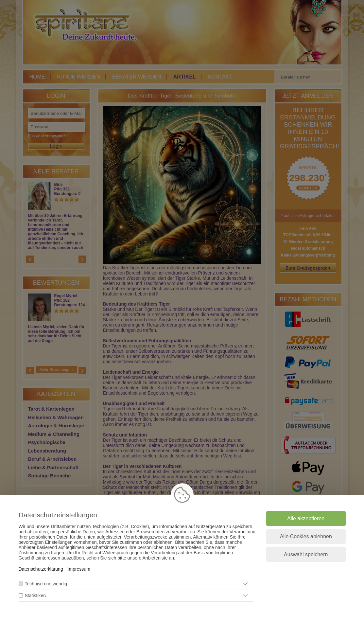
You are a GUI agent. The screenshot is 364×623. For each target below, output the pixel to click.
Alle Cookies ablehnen (306, 536)
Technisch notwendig (46, 584)
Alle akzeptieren (306, 518)
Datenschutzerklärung (41, 569)
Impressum (79, 569)
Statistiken (35, 596)
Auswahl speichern (306, 554)
